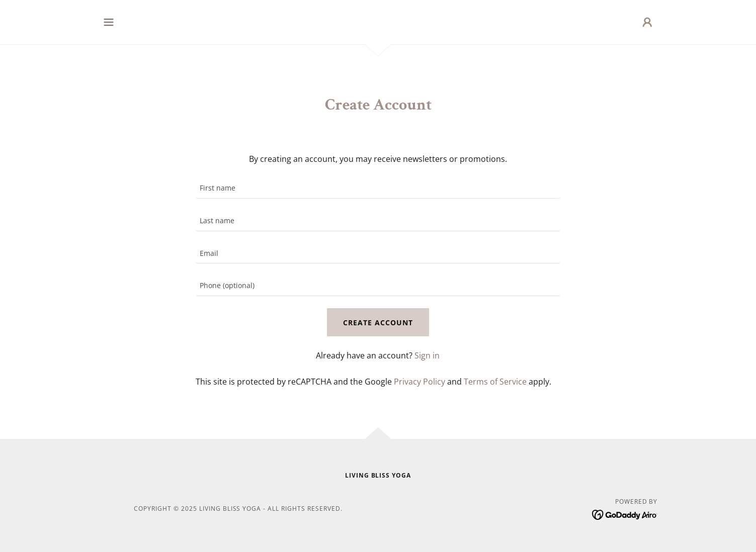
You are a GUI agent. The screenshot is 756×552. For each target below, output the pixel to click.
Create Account (378, 323)
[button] (109, 22)
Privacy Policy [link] (419, 382)
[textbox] (378, 188)
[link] (625, 514)
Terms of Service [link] (495, 382)
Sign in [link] (427, 355)
